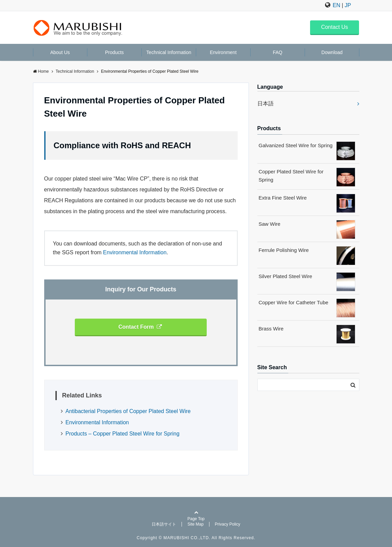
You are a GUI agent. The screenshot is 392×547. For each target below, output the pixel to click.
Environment (223, 52)
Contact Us (334, 27)
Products (114, 52)
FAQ (277, 52)
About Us (60, 52)
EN (337, 5)
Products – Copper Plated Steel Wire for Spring (123, 434)
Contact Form (140, 327)
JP (348, 5)
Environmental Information (135, 252)
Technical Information (169, 52)
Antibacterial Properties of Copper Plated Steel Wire (128, 411)
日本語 (266, 104)
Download (332, 52)
